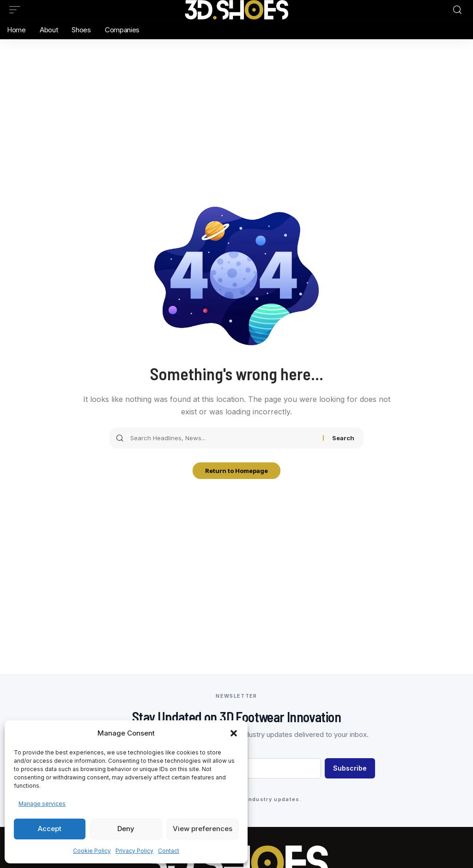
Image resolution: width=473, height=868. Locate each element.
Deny (126, 829)
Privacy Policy (134, 851)
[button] (234, 733)
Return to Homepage (236, 472)
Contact (169, 851)
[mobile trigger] (17, 10)
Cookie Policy (92, 851)
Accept (50, 829)
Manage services (42, 804)
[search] (457, 10)
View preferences (203, 829)
